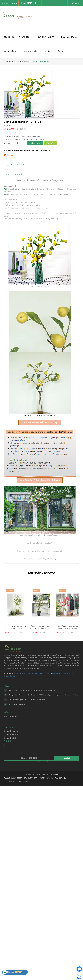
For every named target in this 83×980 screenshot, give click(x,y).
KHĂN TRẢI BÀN (31, 51)
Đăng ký (14, 3)
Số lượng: (7, 143)
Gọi (50, 143)
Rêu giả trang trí (46, 867)
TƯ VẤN (48, 51)
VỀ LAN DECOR (26, 37)
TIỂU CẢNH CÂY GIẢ (69, 37)
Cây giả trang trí (21, 867)
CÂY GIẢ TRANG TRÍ (47, 37)
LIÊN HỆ (60, 51)
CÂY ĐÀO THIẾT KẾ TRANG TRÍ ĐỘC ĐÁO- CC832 (40, 822)
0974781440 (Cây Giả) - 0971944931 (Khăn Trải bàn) (27, 894)
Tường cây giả (66, 867)
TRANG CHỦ (9, 37)
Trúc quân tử (56, 867)
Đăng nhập (5, 3)
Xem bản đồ (67, 952)
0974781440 (32, 3)
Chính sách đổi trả (10, 932)
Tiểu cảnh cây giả (33, 867)
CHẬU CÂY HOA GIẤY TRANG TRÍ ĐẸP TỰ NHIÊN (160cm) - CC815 (67, 822)
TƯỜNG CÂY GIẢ (11, 51)
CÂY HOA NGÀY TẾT (22, 62)
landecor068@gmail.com (18, 898)
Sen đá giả (14, 870)
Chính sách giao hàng (11, 929)
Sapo (57, 968)
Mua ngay (35, 143)
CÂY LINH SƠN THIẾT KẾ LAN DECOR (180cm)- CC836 (15, 822)
